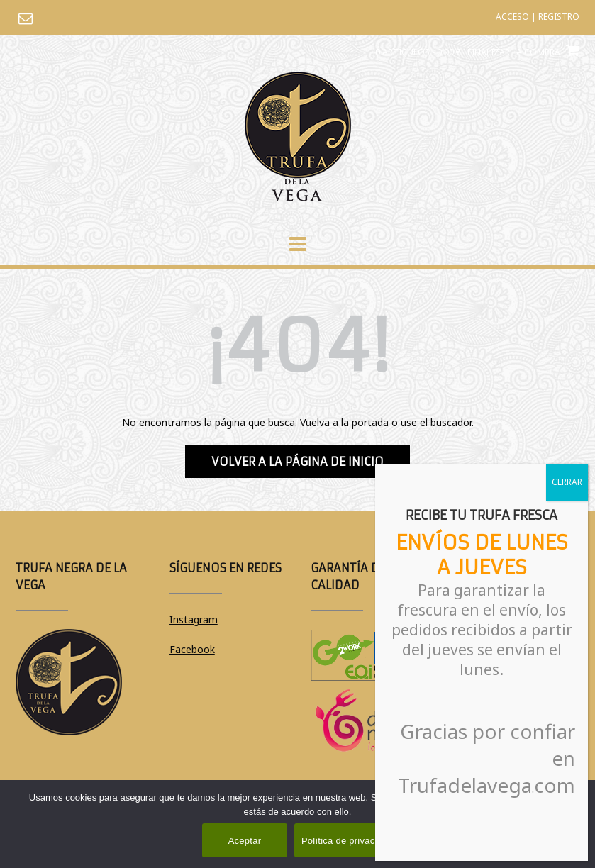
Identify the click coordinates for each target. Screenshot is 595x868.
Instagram (194, 619)
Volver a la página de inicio (297, 462)
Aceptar (245, 841)
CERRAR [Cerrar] (567, 482)
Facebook (192, 649)
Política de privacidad (347, 841)
